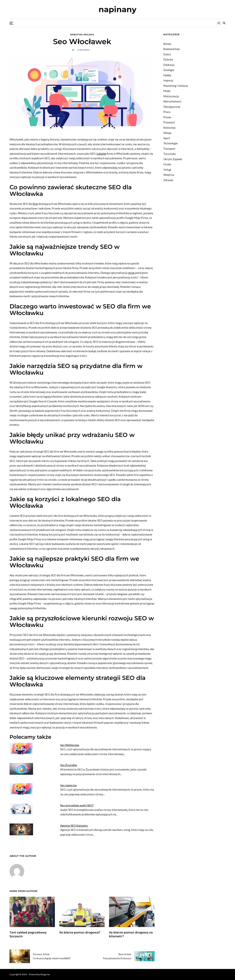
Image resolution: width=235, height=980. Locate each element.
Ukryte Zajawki (173, 159)
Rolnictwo (169, 128)
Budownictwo (172, 49)
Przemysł (169, 122)
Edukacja (169, 65)
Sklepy (167, 133)
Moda (167, 91)
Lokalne (101, 154)
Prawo (167, 117)
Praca (167, 112)
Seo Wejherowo (70, 745)
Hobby (167, 75)
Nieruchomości (172, 101)
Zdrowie (168, 180)
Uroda (167, 164)
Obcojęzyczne (172, 107)
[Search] (224, 23)
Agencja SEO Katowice (74, 826)
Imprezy (168, 80)
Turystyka (170, 154)
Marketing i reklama (82, 34)
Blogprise (45, 974)
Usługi (167, 170)
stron (131, 273)
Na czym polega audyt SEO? (77, 805)
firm (35, 204)
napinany (117, 9)
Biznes (167, 44)
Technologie (171, 143)
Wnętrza (169, 175)
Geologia (169, 70)
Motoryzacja (171, 96)
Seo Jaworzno (68, 785)
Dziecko (168, 59)
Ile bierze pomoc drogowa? (80, 932)
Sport (167, 138)
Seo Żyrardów (69, 765)
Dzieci (167, 54)
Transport (169, 149)
